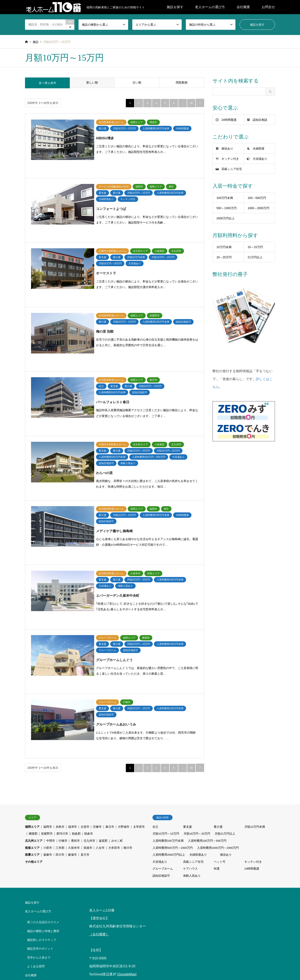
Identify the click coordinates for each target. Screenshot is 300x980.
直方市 (85, 742)
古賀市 (85, 714)
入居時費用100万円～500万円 (207, 728)
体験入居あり (192, 763)
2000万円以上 (226, 218)
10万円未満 (224, 247)
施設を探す (175, 7)
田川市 (60, 742)
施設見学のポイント (40, 836)
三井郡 (60, 735)
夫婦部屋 (259, 149)
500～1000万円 (227, 208)
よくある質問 (36, 854)
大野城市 (124, 714)
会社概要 (243, 7)
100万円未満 (225, 198)
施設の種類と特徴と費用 (43, 818)
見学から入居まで (39, 845)
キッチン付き (230, 159)
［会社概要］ (99, 822)
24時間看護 (229, 120)
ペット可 (220, 749)
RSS (26, 956)
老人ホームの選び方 (210, 7)
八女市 (100, 735)
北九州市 (89, 728)
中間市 (51, 728)
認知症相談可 (161, 763)
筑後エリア (32, 735)
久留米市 (74, 735)
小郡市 (48, 735)
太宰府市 (139, 714)
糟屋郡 (33, 721)
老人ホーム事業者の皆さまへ (46, 891)
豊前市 (75, 728)
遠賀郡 (103, 728)
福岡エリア (32, 714)
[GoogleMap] (126, 862)
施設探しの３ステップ (42, 827)
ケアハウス (190, 756)
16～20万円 (224, 257)
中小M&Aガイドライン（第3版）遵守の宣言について (46, 902)
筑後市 (88, 735)
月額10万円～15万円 (166, 721)
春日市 (110, 714)
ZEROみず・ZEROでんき (44, 882)
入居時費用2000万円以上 (169, 742)
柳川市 (128, 735)
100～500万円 (257, 198)
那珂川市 (62, 721)
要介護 (218, 714)
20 (191, 103)
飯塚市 (72, 742)
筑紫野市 (47, 721)
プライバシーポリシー (42, 913)
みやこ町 (117, 728)
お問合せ (268, 7)
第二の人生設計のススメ (43, 809)
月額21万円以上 (225, 721)
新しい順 (92, 83)
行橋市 (63, 728)
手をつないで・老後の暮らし (46, 873)
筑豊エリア (32, 742)
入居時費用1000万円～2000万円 (219, 735)
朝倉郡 (76, 721)
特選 (217, 756)
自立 (155, 714)
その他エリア (34, 749)
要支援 (187, 714)
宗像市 (97, 714)
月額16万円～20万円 (197, 721)
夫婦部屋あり (198, 742)
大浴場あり (260, 159)
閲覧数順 (182, 83)
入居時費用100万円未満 (168, 728)
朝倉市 (89, 721)
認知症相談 (260, 120)
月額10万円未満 (255, 714)
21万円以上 (255, 257)
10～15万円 (255, 247)
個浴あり (227, 149)
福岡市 (48, 714)
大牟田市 (114, 735)
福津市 (72, 714)
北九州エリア (34, 728)
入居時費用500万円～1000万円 (173, 735)
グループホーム (163, 756)
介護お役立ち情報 (122, 962)
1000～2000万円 (259, 208)
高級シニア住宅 (232, 169)
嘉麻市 (48, 742)
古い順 (137, 83)
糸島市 (60, 714)
